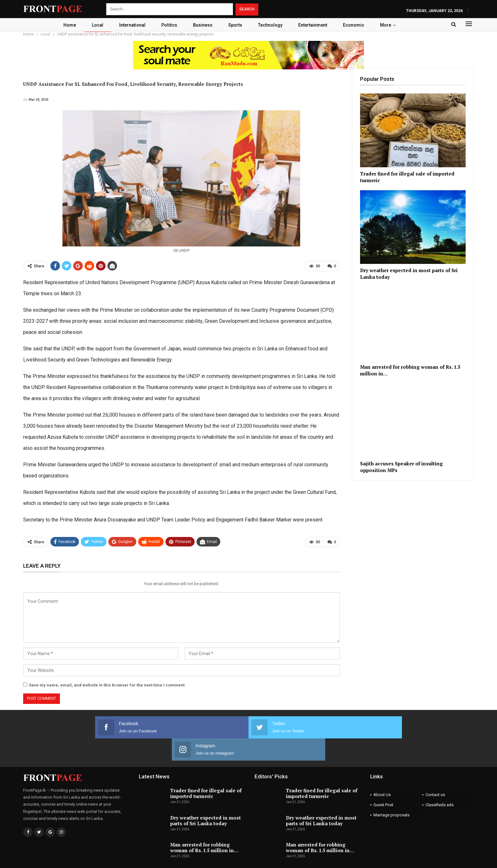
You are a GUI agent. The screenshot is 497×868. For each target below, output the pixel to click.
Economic (357, 25)
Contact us (435, 772)
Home (66, 25)
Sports (236, 25)
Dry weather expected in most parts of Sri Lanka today (206, 797)
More (390, 25)
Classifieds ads (439, 782)
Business (202, 25)
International (130, 25)
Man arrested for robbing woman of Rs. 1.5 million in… (204, 825)
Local (94, 25)
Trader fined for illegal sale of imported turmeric (206, 770)
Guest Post (383, 782)
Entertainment (315, 25)
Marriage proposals (391, 792)
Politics (168, 25)
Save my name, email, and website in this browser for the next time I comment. (107, 684)
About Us (382, 772)
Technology (272, 25)
